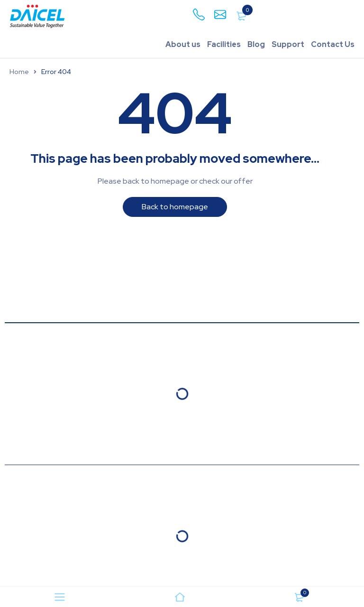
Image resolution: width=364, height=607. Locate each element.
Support (288, 44)
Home (19, 72)
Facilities (224, 44)
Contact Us (333, 44)
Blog (256, 44)
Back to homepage (175, 207)
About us (183, 44)
